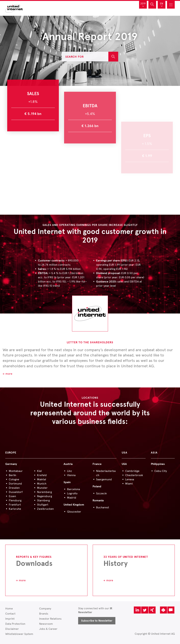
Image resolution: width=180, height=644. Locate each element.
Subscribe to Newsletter (97, 621)
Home (9, 609)
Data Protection (15, 624)
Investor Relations (50, 619)
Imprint (10, 619)
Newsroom (46, 624)
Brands (44, 614)
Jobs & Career (48, 629)
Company (45, 609)
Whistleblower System (19, 634)
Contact (10, 614)
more (9, 374)
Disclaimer (12, 629)
